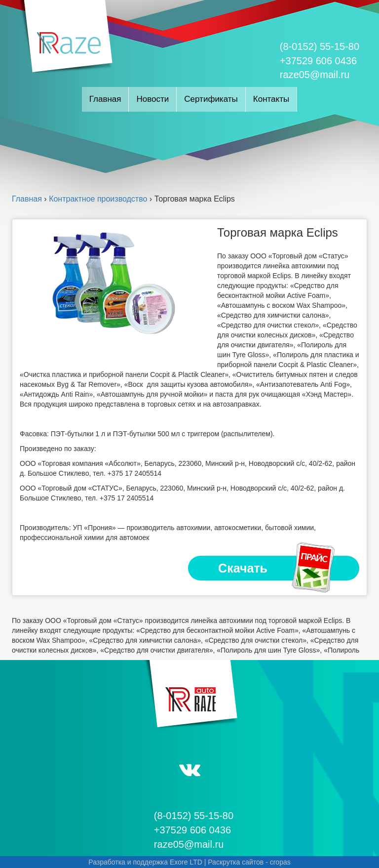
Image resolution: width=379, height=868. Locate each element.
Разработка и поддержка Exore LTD (145, 862)
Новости (152, 99)
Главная (105, 99)
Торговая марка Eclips (278, 232)
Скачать (277, 568)
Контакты (271, 99)
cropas (280, 862)
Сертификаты (211, 99)
